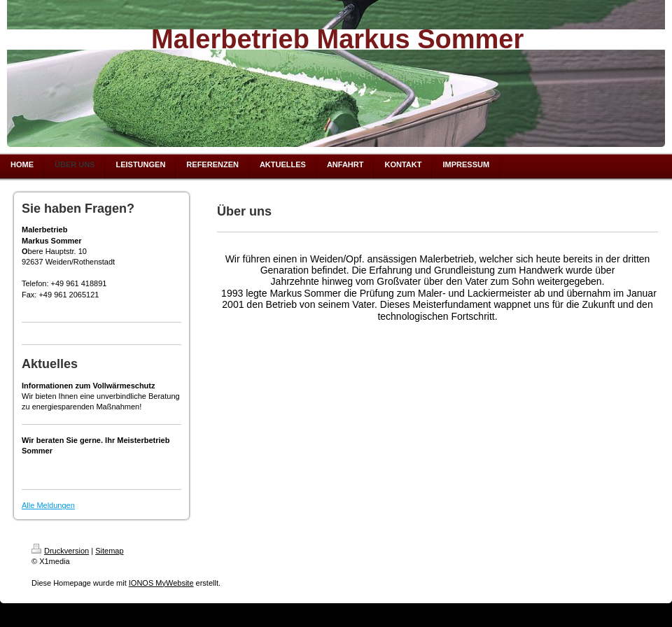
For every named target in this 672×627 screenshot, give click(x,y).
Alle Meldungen (48, 505)
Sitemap (109, 551)
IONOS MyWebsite (161, 583)
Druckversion (60, 551)
